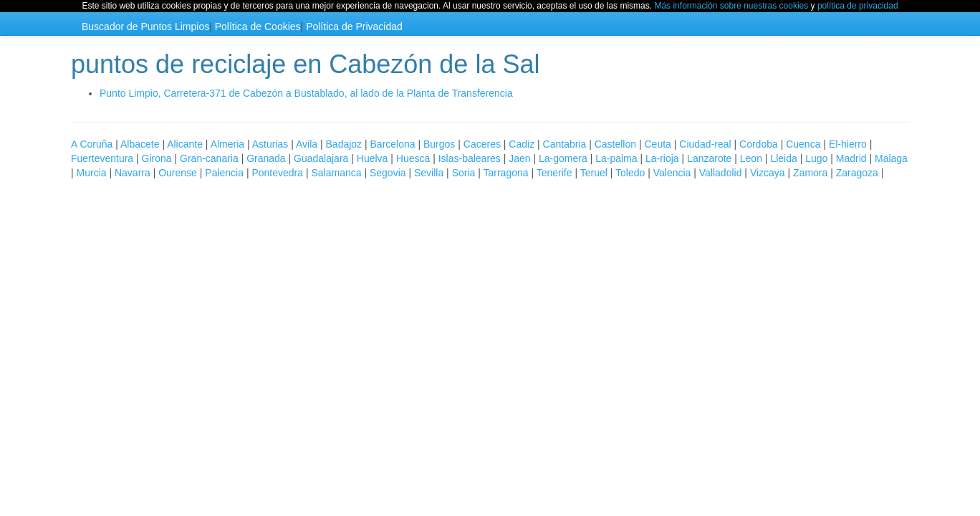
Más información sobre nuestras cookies (731, 6)
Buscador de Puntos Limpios (145, 27)
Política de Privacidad (354, 27)
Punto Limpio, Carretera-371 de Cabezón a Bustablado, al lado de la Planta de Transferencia (306, 93)
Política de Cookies (258, 27)
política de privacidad (858, 6)
